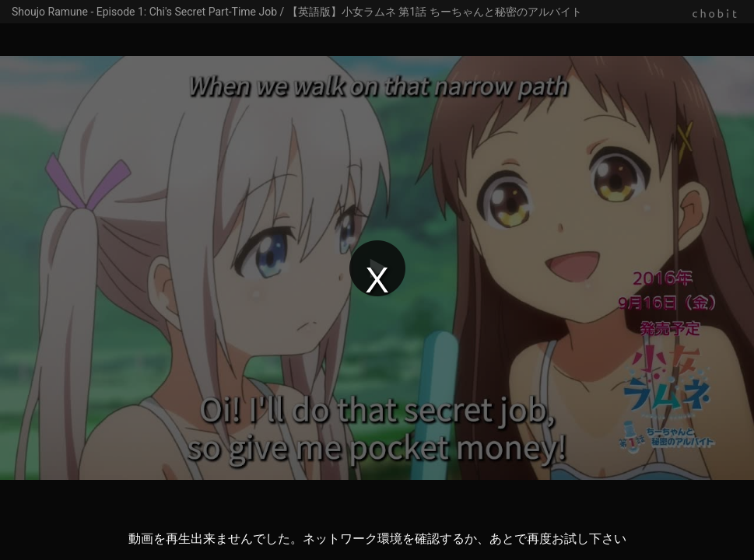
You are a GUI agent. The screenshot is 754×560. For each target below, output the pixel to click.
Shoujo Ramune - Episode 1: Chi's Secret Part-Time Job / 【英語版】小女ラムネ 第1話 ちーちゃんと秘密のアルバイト (297, 12)
